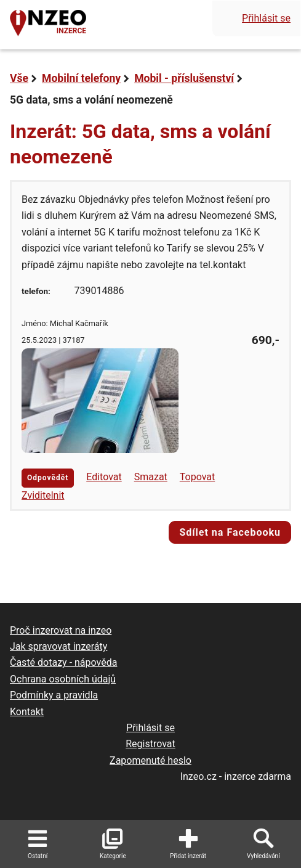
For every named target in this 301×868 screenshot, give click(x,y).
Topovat (197, 477)
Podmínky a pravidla (54, 695)
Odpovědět (48, 478)
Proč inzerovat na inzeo (61, 630)
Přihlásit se (266, 18)
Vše (19, 78)
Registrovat (150, 744)
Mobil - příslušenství (184, 78)
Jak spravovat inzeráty (58, 646)
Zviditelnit (43, 495)
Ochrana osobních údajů (63, 679)
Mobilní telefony (81, 78)
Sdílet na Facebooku (230, 532)
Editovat (104, 477)
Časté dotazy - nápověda (63, 662)
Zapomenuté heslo (150, 760)
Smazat (151, 477)
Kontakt (27, 712)
